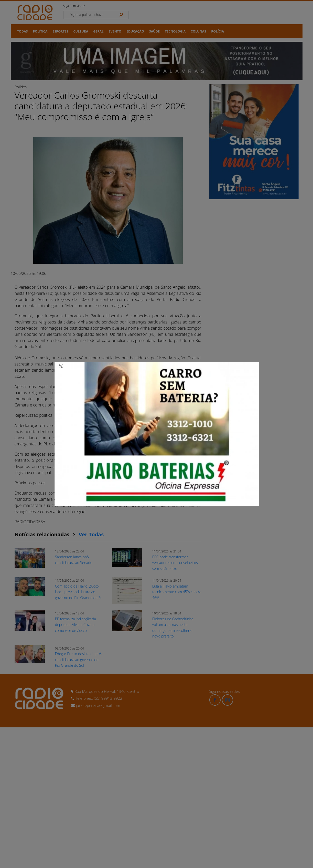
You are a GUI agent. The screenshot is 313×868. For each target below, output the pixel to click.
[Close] (61, 366)
